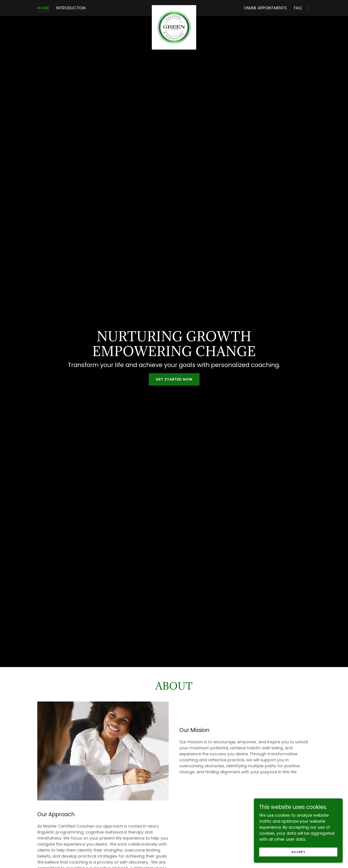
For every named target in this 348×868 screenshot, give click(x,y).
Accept (298, 858)
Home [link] (43, 8)
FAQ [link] (298, 8)
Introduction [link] (71, 8)
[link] (174, 7)
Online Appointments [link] (265, 8)
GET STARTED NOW (174, 379)
